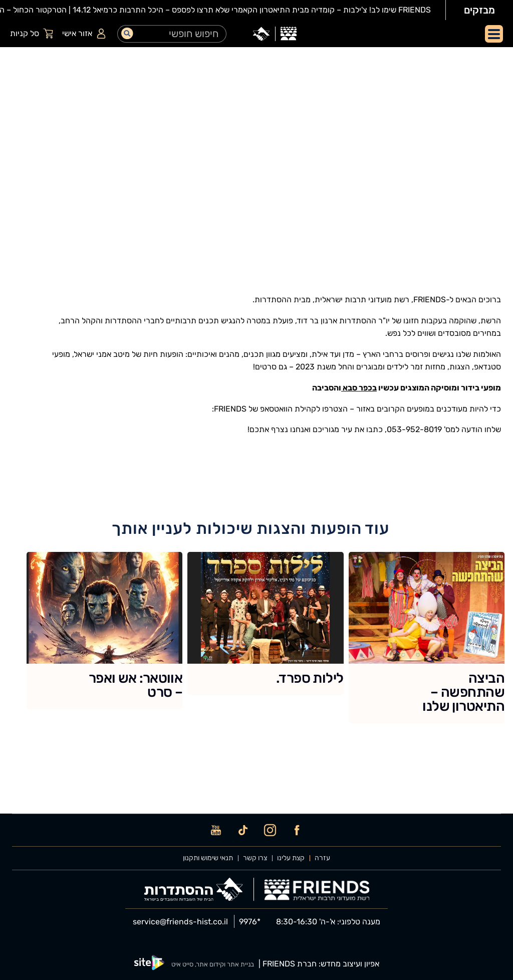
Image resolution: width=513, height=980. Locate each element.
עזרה (322, 858)
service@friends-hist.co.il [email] (180, 922)
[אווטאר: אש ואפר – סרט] (104, 631)
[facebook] (297, 830)
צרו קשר (255, 858)
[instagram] (270, 830)
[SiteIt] (149, 964)
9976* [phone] (250, 922)
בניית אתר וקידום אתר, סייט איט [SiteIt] (213, 964)
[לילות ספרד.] (265, 624)
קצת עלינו (291, 858)
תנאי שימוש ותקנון (208, 858)
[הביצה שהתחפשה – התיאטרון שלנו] (427, 638)
